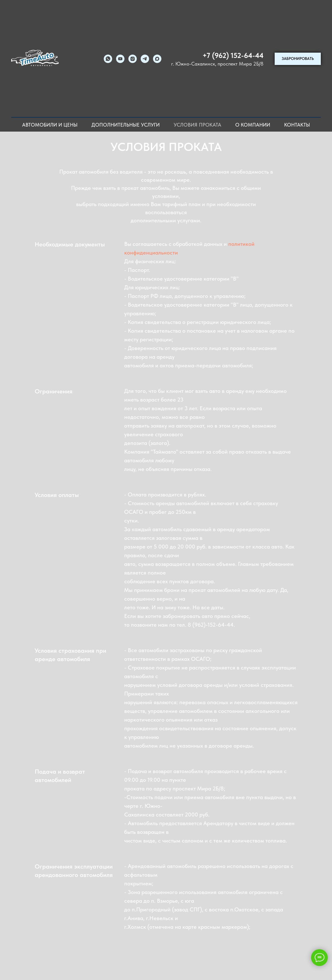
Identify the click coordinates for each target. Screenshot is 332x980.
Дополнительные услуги (126, 125)
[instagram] (133, 59)
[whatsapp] (108, 59)
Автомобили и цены (50, 125)
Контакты (297, 125)
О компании (253, 125)
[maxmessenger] (157, 59)
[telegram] (145, 59)
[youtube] (120, 59)
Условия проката (197, 125)
